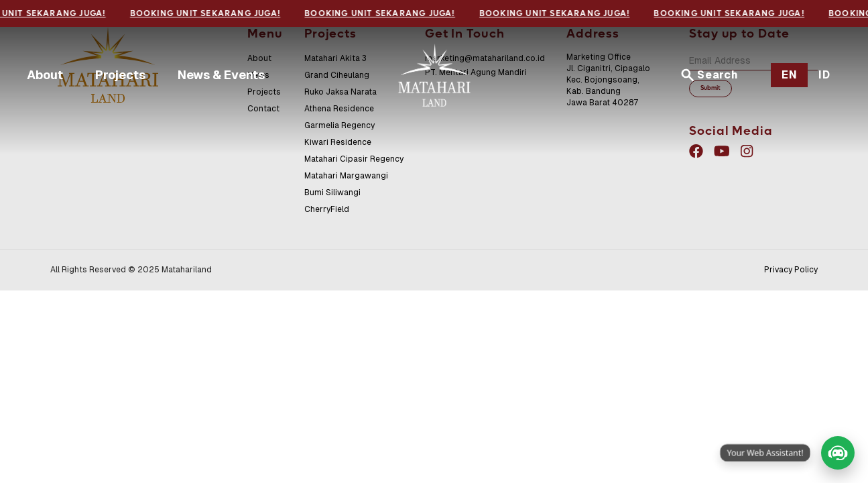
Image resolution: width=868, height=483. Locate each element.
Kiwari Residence (338, 142)
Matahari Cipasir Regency (354, 159)
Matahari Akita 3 (335, 58)
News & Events (221, 75)
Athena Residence (339, 109)
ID (824, 75)
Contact (263, 109)
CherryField (327, 209)
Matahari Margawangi (346, 176)
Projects (120, 75)
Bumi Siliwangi (332, 193)
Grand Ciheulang (337, 75)
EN (790, 75)
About (45, 75)
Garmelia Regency (339, 125)
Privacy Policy (791, 270)
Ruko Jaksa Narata (340, 92)
